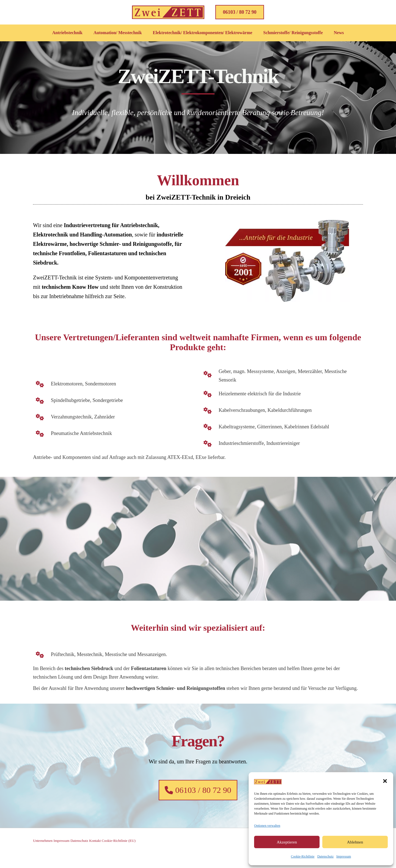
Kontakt (108, 855)
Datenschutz (325, 856)
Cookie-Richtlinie (303, 856)
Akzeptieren (287, 842)
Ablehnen (355, 842)
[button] (385, 781)
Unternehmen (43, 855)
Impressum (344, 856)
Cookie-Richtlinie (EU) (136, 855)
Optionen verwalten (267, 826)
